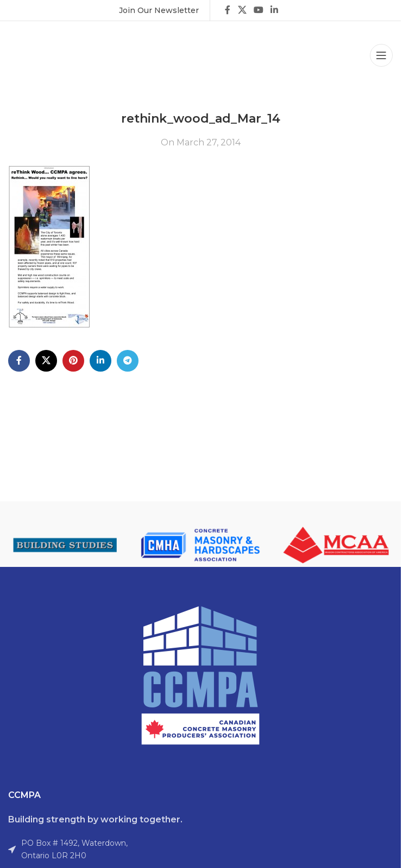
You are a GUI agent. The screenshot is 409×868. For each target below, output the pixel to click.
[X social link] (242, 10)
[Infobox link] (159, 10)
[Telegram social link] (128, 361)
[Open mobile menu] (381, 55)
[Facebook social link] (228, 10)
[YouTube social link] (258, 10)
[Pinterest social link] (73, 361)
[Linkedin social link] (275, 10)
